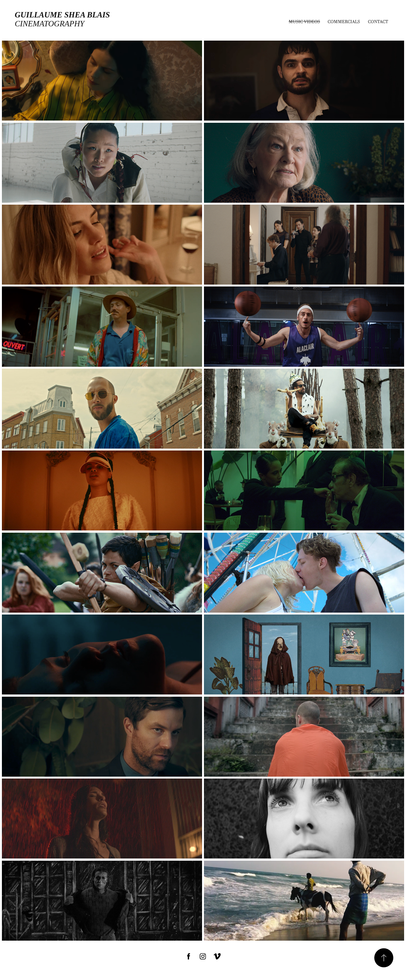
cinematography (49, 24)
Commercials (344, 21)
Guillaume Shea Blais (62, 15)
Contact (378, 21)
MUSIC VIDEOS (304, 21)
